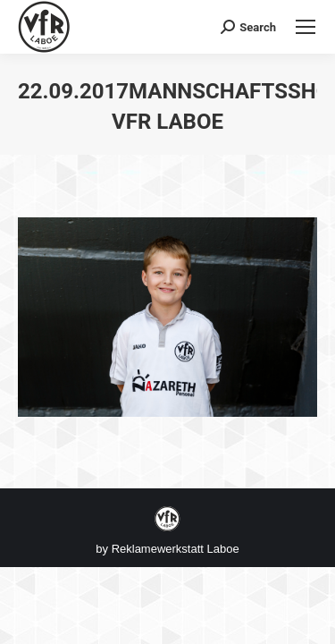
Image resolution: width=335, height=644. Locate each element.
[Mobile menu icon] (306, 27)
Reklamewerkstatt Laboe (176, 549)
